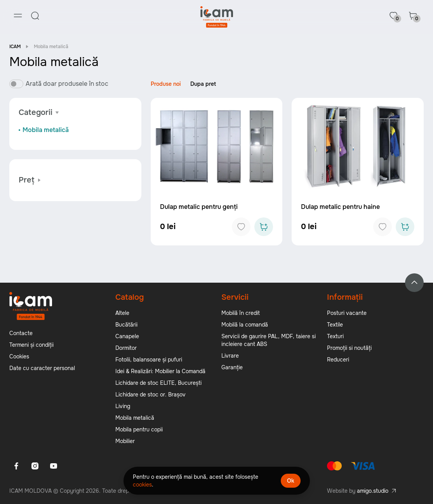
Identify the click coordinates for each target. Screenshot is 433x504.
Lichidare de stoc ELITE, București (158, 383)
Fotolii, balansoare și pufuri (149, 360)
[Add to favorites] (241, 227)
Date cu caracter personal (42, 368)
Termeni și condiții (31, 345)
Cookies (19, 356)
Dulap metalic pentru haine (340, 207)
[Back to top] (414, 283)
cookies (142, 485)
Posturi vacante (347, 313)
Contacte (21, 333)
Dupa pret (203, 84)
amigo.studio (373, 491)
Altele (122, 313)
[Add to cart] (264, 227)
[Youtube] (54, 466)
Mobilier (125, 441)
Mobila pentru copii (139, 429)
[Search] (35, 16)
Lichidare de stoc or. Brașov (150, 395)
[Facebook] (16, 466)
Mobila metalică (46, 130)
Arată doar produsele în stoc (67, 84)
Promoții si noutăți (349, 348)
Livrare (230, 356)
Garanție (232, 367)
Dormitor (126, 348)
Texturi (335, 336)
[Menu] (18, 16)
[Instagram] (35, 466)
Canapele (127, 336)
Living (123, 406)
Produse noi (166, 84)
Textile (335, 325)
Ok (291, 481)
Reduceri (338, 360)
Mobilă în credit (241, 313)
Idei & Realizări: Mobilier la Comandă (160, 371)
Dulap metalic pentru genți (199, 207)
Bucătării (126, 325)
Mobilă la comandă (245, 325)
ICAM (15, 47)
